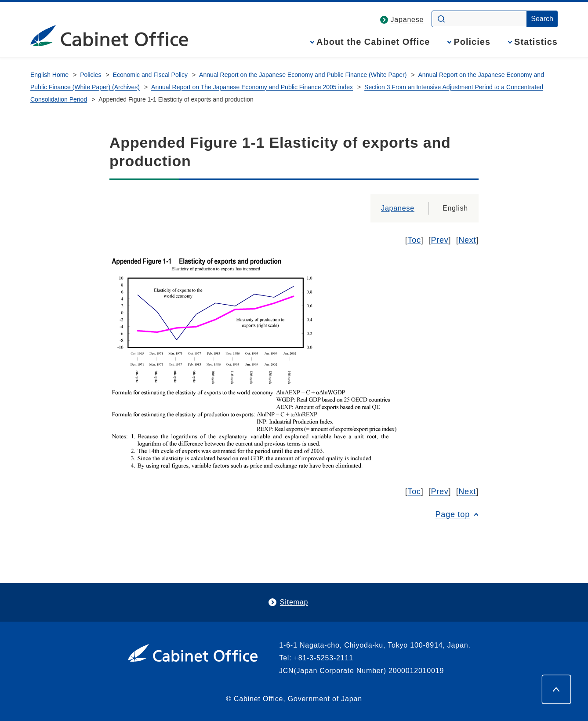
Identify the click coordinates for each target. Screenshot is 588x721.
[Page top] (556, 689)
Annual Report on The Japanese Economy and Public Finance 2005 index (252, 87)
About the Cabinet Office (373, 42)
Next (467, 240)
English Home (49, 75)
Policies (472, 42)
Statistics (536, 42)
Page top (453, 514)
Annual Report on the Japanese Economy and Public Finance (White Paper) (303, 75)
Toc (414, 240)
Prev (440, 240)
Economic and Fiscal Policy (150, 75)
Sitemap (294, 602)
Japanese (407, 20)
